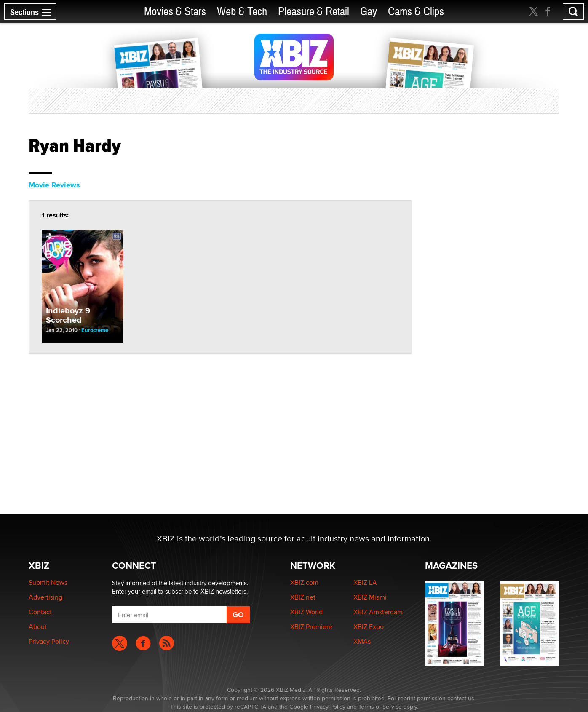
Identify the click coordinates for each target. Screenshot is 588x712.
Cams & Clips (416, 12)
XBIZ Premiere (311, 627)
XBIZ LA (365, 582)
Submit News (48, 582)
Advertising (45, 597)
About (38, 627)
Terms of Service (380, 707)
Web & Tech (242, 12)
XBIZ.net (303, 597)
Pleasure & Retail (314, 12)
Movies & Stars (175, 12)
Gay (369, 12)
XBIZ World (306, 612)
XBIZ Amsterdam (378, 612)
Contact (40, 612)
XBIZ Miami (370, 597)
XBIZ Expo (369, 627)
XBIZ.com (304, 582)
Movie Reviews (54, 185)
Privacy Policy (49, 641)
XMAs (362, 641)
